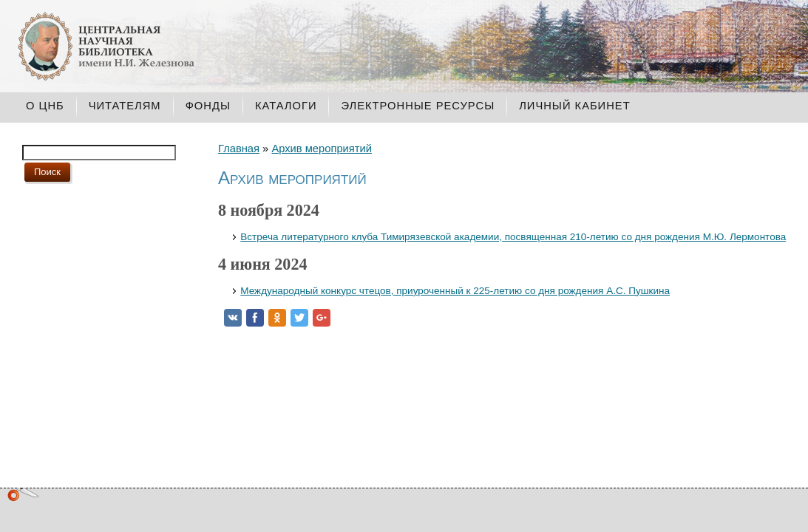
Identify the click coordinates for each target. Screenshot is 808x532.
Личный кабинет (574, 106)
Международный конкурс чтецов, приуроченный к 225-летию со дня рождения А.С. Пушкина (455, 291)
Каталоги (286, 106)
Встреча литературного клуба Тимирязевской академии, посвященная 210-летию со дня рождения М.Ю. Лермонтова (513, 237)
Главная (239, 149)
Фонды (208, 106)
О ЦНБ (45, 106)
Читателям (125, 106)
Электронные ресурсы (418, 106)
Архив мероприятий (322, 149)
